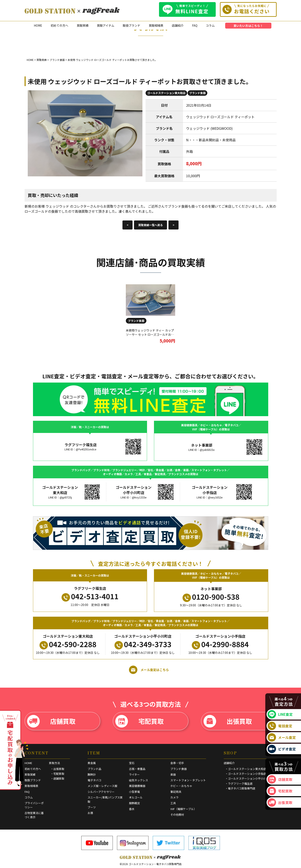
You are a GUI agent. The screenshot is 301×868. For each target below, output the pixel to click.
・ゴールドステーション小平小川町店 (248, 778)
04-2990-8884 (220, 644)
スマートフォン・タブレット (188, 780)
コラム (210, 25)
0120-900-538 (211, 597)
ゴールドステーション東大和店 (166, 93)
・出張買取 (57, 769)
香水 (132, 809)
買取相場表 (156, 25)
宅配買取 (140, 721)
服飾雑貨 (134, 803)
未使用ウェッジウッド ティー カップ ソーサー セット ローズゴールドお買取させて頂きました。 (150, 334)
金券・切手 (177, 763)
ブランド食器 (197, 93)
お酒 (90, 813)
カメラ (174, 797)
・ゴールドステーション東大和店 (246, 769)
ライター (134, 774)
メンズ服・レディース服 (102, 786)
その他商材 (177, 815)
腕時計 (92, 774)
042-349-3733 (143, 644)
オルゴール (136, 797)
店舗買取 (51, 721)
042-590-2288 (68, 644)
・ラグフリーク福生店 (239, 783)
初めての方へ (59, 25)
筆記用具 (176, 792)
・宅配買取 (57, 774)
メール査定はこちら (149, 670)
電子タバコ (94, 780)
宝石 (132, 763)
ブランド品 (94, 769)
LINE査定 (280, 714)
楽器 (173, 774)
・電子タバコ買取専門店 (240, 788)
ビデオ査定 (282, 749)
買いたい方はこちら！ (248, 26)
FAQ (195, 25)
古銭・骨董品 (137, 769)
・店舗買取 (57, 778)
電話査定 (280, 726)
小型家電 (134, 792)
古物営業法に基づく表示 (34, 815)
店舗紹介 (178, 25)
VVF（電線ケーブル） (183, 809)
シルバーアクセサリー (101, 792)
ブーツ (92, 807)
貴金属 (92, 763)
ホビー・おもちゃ (181, 786)
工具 (173, 803)
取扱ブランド (131, 25)
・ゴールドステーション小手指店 (246, 774)
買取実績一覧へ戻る (150, 225)
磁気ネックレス (139, 780)
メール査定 (282, 737)
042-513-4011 (90, 596)
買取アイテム (106, 25)
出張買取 (228, 721)
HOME (38, 25)
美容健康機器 (137, 786)
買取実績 (83, 25)
